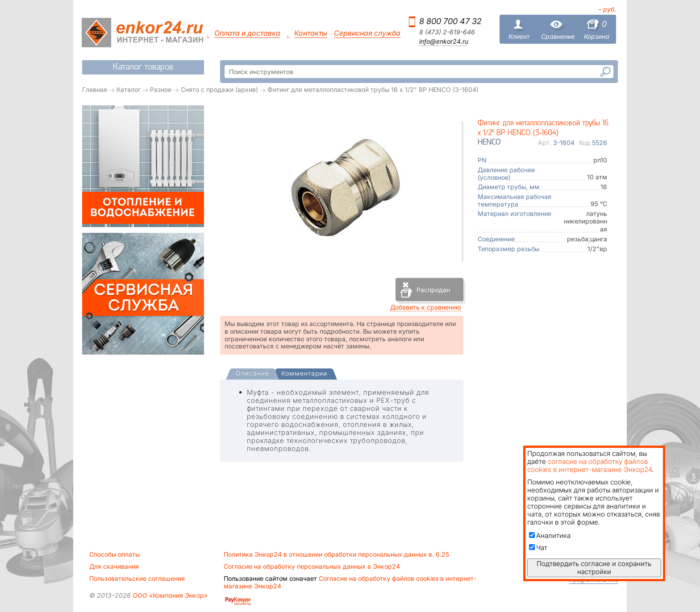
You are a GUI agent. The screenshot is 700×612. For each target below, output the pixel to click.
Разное (161, 89)
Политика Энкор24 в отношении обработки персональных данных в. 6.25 (336, 554)
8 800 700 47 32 (450, 21)
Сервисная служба (367, 33)
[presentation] (252, 374)
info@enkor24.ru (444, 41)
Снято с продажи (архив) (219, 89)
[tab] (252, 374)
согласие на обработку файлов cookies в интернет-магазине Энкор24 (590, 465)
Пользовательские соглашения (137, 579)
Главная (95, 89)
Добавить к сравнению (426, 307)
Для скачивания (114, 567)
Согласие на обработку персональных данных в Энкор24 (312, 567)
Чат (538, 548)
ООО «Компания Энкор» (169, 595)
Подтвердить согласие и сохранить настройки (594, 568)
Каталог (129, 89)
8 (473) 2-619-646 (447, 32)
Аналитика (550, 535)
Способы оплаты (115, 554)
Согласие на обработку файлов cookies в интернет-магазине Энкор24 (350, 582)
